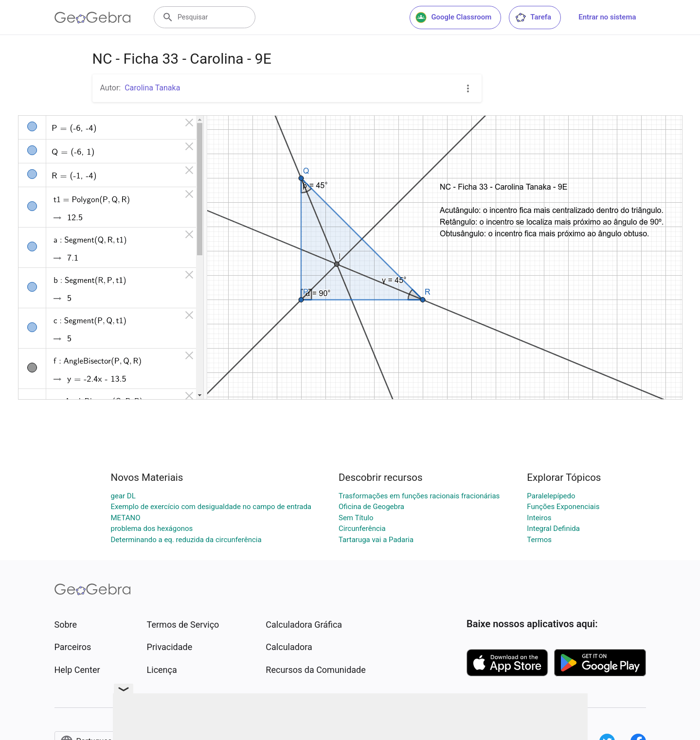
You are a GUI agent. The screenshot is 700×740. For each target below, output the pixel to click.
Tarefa (533, 18)
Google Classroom (453, 18)
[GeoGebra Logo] (93, 18)
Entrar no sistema (607, 17)
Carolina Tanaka (152, 88)
